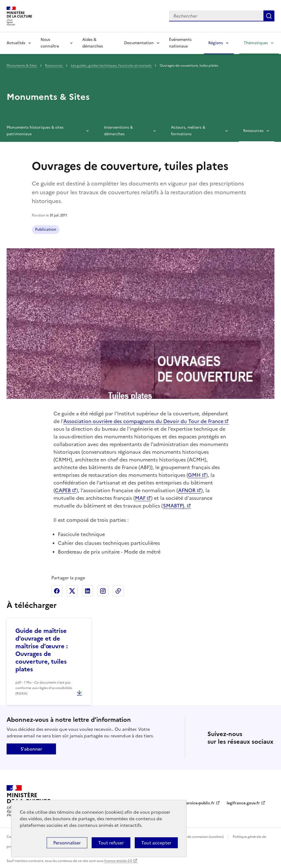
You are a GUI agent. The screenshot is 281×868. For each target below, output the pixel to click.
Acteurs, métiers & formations (188, 131)
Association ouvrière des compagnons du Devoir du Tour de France (143, 421)
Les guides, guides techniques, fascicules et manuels (112, 66)
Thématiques (256, 43)
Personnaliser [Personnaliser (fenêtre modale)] (67, 843)
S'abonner (31, 749)
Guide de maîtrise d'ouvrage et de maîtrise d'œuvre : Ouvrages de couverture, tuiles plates (42, 650)
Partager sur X (72, 591)
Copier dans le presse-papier (118, 591)
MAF (140, 498)
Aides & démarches (93, 43)
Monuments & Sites (22, 66)
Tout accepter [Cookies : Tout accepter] (156, 843)
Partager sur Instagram (103, 591)
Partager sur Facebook (57, 591)
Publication (46, 229)
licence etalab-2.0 (118, 861)
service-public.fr (199, 803)
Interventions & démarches (118, 131)
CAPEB (63, 490)
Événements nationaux (180, 43)
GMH (194, 475)
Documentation (139, 43)
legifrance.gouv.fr (243, 803)
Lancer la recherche (269, 16)
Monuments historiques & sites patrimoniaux (35, 131)
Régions (216, 43)
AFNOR (187, 490)
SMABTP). (174, 506)
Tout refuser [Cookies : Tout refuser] (111, 843)
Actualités (16, 43)
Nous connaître (50, 43)
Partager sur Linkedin (88, 591)
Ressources (54, 66)
